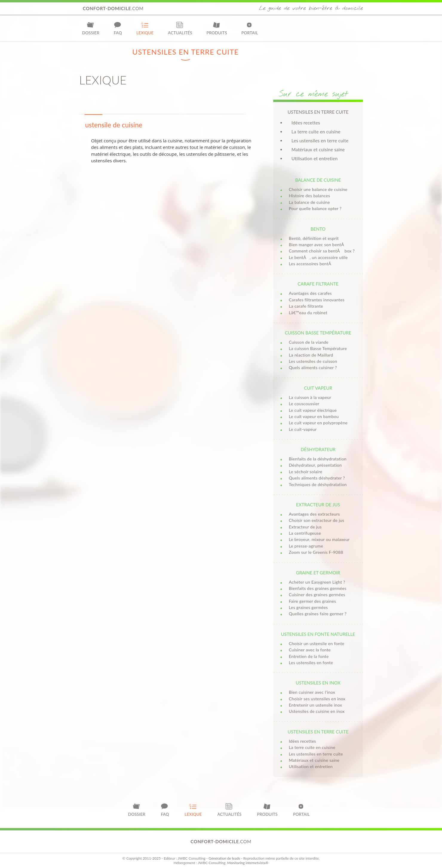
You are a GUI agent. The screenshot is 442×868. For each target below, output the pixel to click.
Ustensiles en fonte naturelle (318, 634)
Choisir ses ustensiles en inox (317, 699)
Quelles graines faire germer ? (318, 614)
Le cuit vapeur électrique (313, 410)
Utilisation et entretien (315, 158)
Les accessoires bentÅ (312, 264)
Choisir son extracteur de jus (317, 520)
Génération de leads (224, 858)
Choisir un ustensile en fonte (317, 643)
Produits (217, 28)
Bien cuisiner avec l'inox (312, 692)
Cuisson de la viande (309, 342)
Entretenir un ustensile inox (315, 705)
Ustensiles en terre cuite (318, 732)
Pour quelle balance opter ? (315, 208)
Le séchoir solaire (306, 472)
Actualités (180, 28)
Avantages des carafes (310, 293)
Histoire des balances (309, 196)
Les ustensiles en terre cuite (320, 141)
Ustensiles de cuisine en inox (317, 711)
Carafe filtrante (318, 284)
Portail (250, 28)
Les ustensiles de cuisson (313, 361)
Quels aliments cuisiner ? (313, 367)
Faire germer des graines (312, 601)
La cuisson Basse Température (318, 348)
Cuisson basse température (318, 333)
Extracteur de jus (318, 505)
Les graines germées (308, 607)
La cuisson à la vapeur (310, 397)
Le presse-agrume (306, 546)
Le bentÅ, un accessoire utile (318, 257)
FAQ (118, 28)
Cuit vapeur (318, 388)
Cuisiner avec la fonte (310, 650)
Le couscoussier (304, 404)
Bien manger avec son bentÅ (318, 245)
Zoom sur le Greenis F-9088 (316, 552)
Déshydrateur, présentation (315, 465)
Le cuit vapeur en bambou (314, 416)
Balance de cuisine (318, 180)
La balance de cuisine (309, 202)
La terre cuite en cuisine (316, 132)
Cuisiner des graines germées (317, 595)
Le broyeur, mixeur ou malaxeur (319, 539)
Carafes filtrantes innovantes (317, 300)
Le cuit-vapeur (303, 429)
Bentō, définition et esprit (314, 238)
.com (113, 8)
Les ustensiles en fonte (311, 663)
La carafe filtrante (306, 306)
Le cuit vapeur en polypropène (318, 423)
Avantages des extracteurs (314, 514)
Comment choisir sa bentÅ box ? (322, 251)
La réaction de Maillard (311, 355)
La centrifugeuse (305, 533)
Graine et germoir (318, 573)
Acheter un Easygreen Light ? (317, 582)
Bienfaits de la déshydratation (318, 459)
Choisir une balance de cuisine (318, 189)
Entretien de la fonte (309, 656)
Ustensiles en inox (318, 683)
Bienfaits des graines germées (318, 588)
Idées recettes (306, 123)
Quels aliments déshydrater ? (317, 478)
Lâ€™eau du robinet (308, 313)
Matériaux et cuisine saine (318, 149)
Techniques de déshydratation (318, 484)
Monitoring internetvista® (248, 863)
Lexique (145, 28)
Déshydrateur (318, 449)
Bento (318, 229)
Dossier (91, 28)
